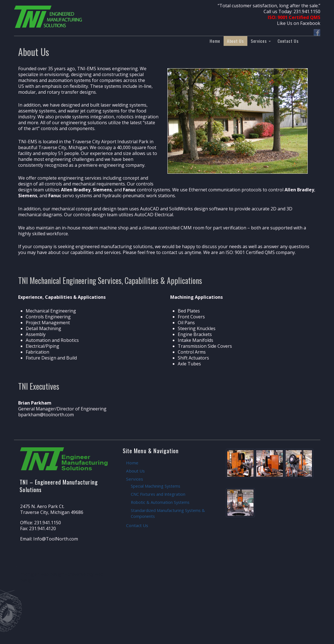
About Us (235, 41)
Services (261, 41)
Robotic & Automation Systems (160, 502)
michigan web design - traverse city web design (62, 577)
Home (215, 41)
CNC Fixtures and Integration (158, 494)
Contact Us (288, 41)
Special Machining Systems (156, 486)
